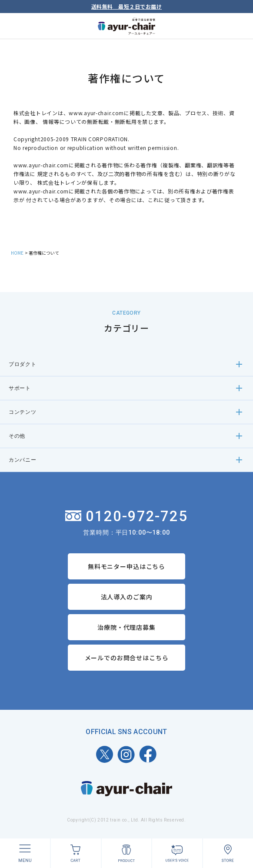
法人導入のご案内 (127, 597)
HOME (17, 253)
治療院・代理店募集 (126, 627)
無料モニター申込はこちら (126, 566)
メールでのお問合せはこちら (127, 658)
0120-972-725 (127, 516)
